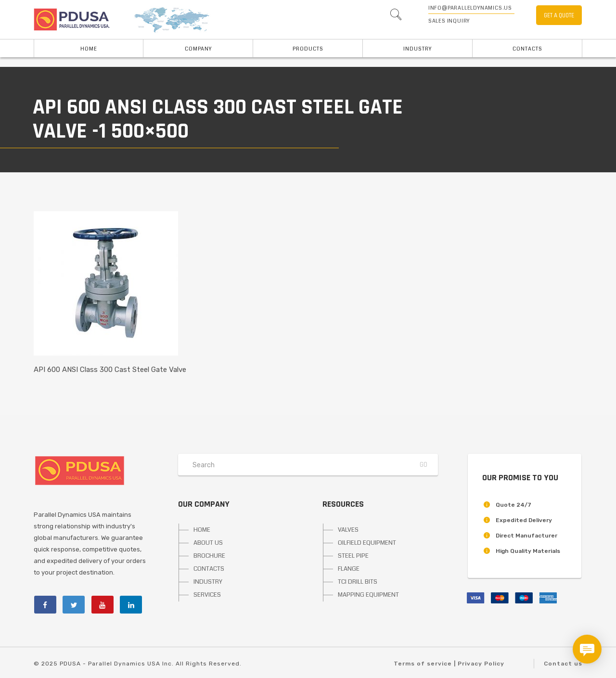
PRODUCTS (308, 49)
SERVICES (207, 595)
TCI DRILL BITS (358, 582)
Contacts (527, 49)
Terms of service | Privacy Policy (449, 664)
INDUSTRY (417, 49)
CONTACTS (209, 569)
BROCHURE (209, 556)
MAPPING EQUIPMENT (368, 595)
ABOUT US (208, 543)
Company (198, 49)
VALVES (348, 530)
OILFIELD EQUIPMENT (367, 543)
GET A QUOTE (559, 15)
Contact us (563, 664)
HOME (89, 49)
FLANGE (349, 569)
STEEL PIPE (353, 556)
